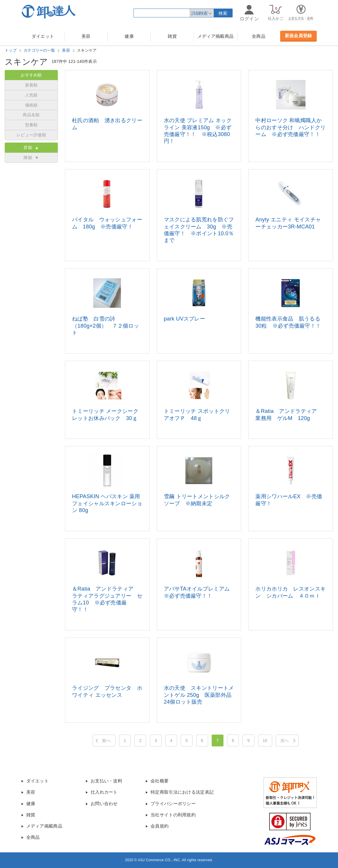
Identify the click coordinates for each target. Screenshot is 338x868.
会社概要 (160, 781)
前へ (106, 741)
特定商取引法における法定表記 (182, 792)
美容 (86, 36)
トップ (11, 50)
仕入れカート (104, 792)
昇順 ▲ (31, 148)
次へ (285, 741)
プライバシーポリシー (173, 804)
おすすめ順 (31, 75)
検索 (223, 13)
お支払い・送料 (106, 781)
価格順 (31, 105)
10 (265, 741)
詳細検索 (199, 13)
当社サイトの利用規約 (173, 815)
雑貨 (172, 36)
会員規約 (160, 826)
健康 (129, 36)
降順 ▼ (31, 158)
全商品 (259, 36)
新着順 (31, 85)
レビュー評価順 (31, 135)
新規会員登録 (298, 36)
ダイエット (43, 36)
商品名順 (31, 115)
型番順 (31, 125)
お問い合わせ (104, 804)
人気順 (31, 95)
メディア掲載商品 (215, 36)
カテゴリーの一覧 (39, 50)
